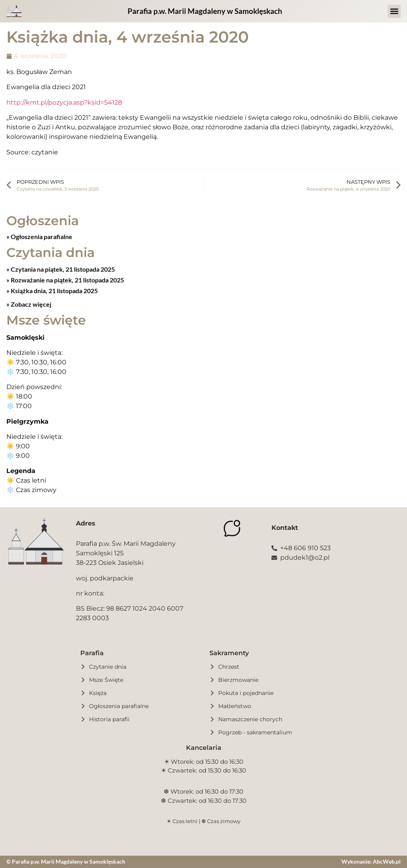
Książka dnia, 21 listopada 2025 (54, 291)
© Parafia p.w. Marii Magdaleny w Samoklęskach (66, 861)
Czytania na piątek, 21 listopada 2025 (62, 269)
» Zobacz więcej (29, 304)
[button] (394, 11)
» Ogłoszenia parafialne (39, 236)
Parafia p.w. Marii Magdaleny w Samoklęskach (205, 11)
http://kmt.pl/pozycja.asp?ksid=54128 (64, 102)
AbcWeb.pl (387, 861)
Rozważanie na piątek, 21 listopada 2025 (67, 280)
